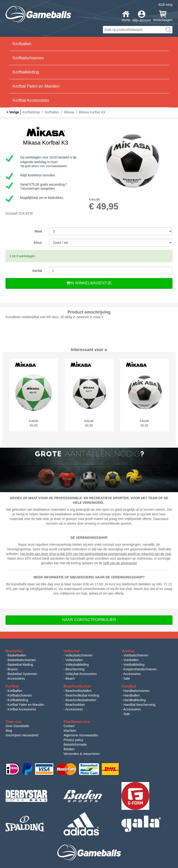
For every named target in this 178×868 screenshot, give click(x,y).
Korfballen (15, 691)
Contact (69, 726)
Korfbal (12, 686)
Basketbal (14, 651)
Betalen (69, 749)
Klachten (70, 731)
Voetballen (131, 660)
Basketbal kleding (20, 665)
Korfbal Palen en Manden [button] (36, 86)
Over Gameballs (17, 726)
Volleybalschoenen (79, 655)
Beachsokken (75, 705)
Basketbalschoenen (22, 660)
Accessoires (16, 678)
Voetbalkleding (134, 665)
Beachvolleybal (77, 686)
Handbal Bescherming (140, 705)
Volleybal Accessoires (81, 674)
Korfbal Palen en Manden (26, 705)
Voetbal (128, 651)
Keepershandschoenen (140, 669)
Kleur (38, 243)
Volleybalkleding (77, 665)
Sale (127, 678)
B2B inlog (165, 5)
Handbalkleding (135, 700)
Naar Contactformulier (89, 620)
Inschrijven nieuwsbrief (22, 735)
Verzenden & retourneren (82, 754)
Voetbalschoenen (136, 655)
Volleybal (72, 651)
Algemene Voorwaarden (81, 735)
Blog (9, 731)
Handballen (132, 695)
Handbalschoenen (137, 691)
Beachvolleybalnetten (81, 700)
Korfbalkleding (18, 700)
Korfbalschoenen (20, 695)
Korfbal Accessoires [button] (31, 100)
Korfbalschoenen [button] (28, 58)
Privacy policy (73, 740)
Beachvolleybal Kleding (82, 695)
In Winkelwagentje (89, 283)
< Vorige (13, 112)
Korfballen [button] (22, 44)
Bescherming (75, 669)
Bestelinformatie (75, 744)
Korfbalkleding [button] (26, 72)
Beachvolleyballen (79, 691)
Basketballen (17, 655)
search (168, 30)
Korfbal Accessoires (22, 709)
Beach (70, 678)
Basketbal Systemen (22, 674)
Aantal (37, 271)
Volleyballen (74, 660)
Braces (13, 669)
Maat (38, 231)
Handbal (129, 686)
